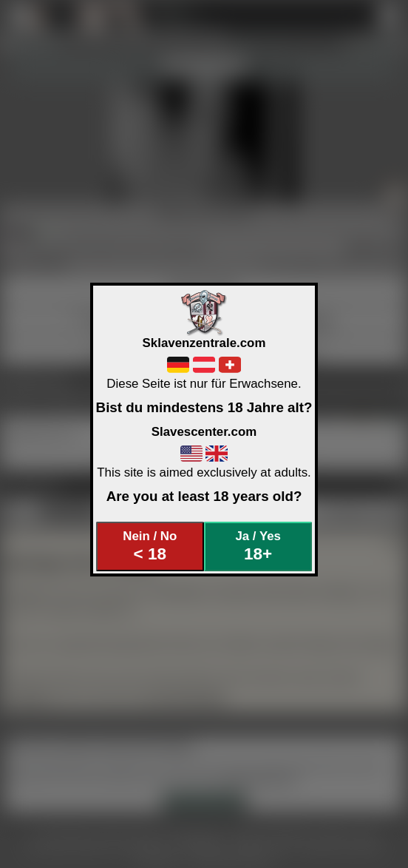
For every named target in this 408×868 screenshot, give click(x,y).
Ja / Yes (258, 546)
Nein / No (150, 546)
